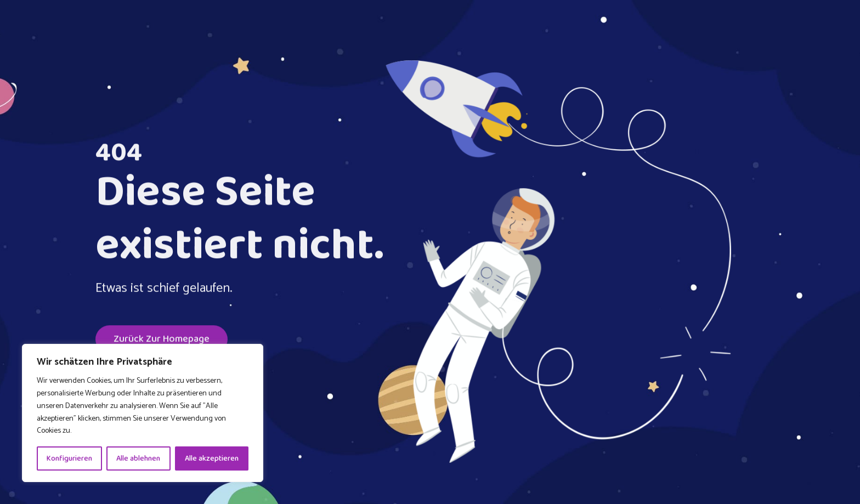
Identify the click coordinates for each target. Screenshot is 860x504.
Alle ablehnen (138, 458)
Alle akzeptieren (212, 458)
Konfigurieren (69, 458)
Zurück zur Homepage (162, 340)
